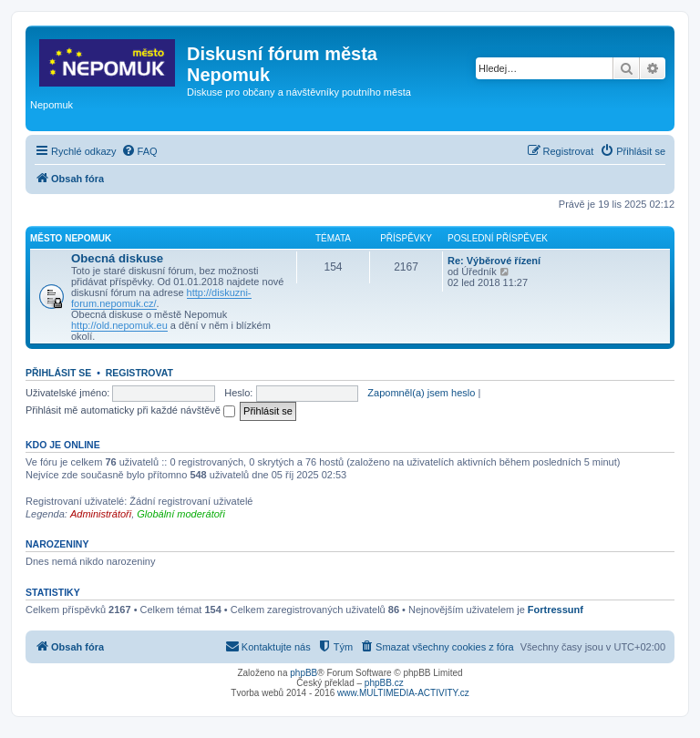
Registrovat (139, 373)
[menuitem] (139, 151)
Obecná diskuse (117, 258)
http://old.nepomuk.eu (119, 325)
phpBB (304, 673)
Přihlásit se (58, 373)
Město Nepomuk (71, 238)
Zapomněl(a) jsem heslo (421, 393)
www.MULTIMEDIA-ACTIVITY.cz (403, 693)
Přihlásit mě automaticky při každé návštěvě (130, 410)
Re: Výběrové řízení (494, 261)
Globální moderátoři (181, 514)
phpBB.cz (384, 683)
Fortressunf (556, 610)
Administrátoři (101, 514)
